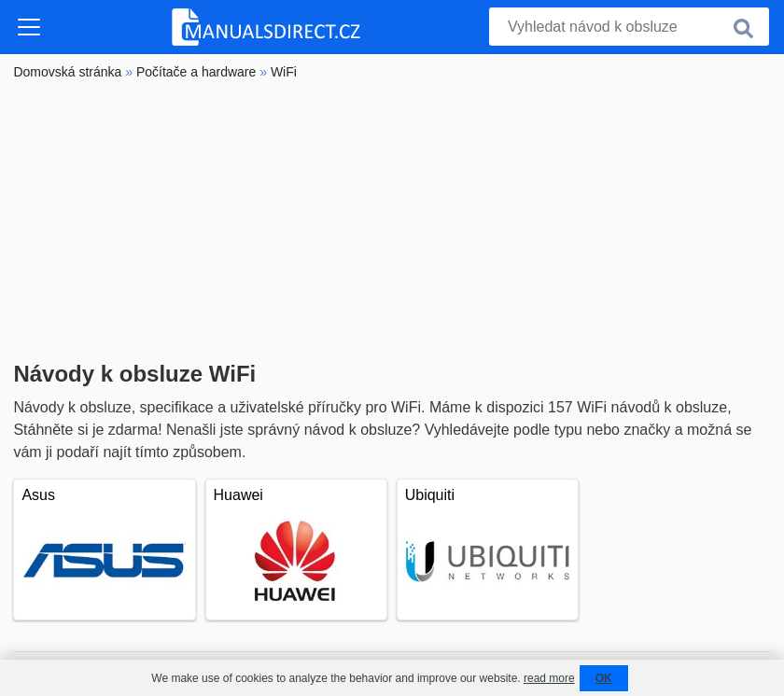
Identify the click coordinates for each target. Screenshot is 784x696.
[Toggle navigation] (29, 27)
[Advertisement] (392, 221)
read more (549, 678)
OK (604, 678)
